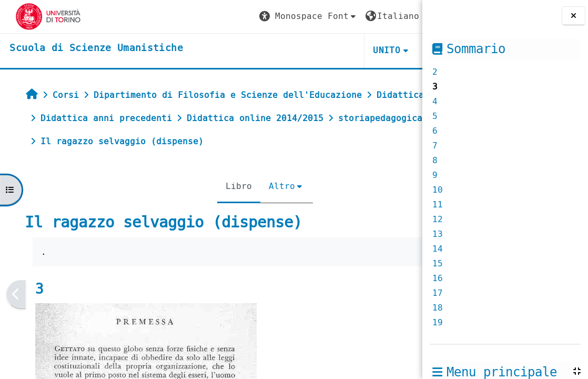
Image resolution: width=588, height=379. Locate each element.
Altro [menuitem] (234, 209)
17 (438, 293)
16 (438, 278)
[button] (218, 17)
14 (438, 249)
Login (393, 16)
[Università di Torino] (41, 16)
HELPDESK (358, 50)
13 (438, 234)
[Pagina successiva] (419, 318)
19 (438, 322)
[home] (89, 48)
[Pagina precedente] (14, 318)
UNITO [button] (297, 50)
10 (438, 190)
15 (438, 263)
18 (438, 308)
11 (438, 205)
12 (438, 219)
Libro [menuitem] (190, 209)
